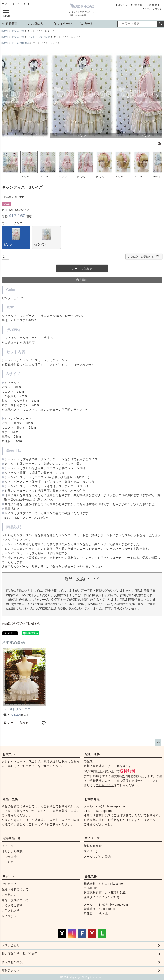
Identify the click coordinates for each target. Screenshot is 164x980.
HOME (5, 31)
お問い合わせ (11, 945)
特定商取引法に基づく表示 (20, 954)
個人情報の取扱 (12, 962)
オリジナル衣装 (12, 851)
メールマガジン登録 (97, 857)
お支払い (9, 754)
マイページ (62, 24)
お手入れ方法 (11, 911)
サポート (9, 876)
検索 (160, 24)
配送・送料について (15, 889)
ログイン (123, 5)
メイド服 (8, 846)
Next (157, 96)
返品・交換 (10, 799)
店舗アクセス (11, 970)
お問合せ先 (92, 799)
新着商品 (10, 24)
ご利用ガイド (155, 5)
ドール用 (8, 862)
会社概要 (91, 876)
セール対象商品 (21, 43)
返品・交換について (15, 900)
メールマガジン (153, 9)
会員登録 (137, 5)
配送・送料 (92, 754)
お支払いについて (14, 895)
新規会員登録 (93, 846)
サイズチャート (12, 916)
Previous (7, 96)
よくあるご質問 (12, 905)
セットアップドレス (39, 37)
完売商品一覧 (12, 838)
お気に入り (37, 24)
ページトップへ (158, 743)
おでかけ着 (18, 31)
